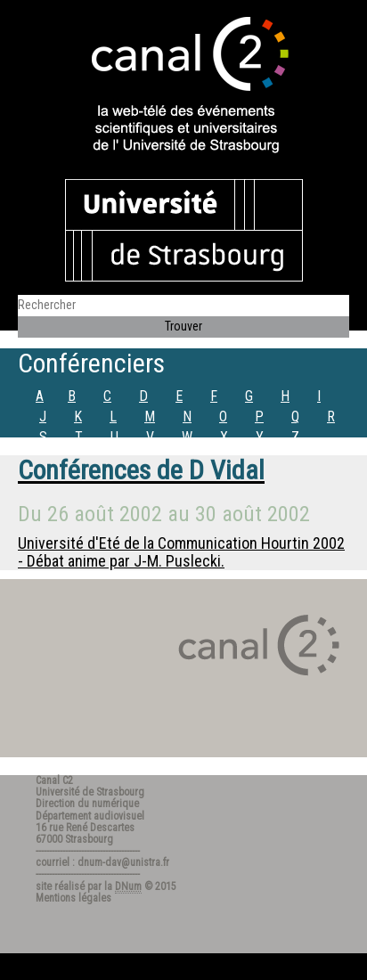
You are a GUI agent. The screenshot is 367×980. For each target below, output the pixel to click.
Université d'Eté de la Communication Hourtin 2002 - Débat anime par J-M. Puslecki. (181, 552)
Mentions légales (73, 898)
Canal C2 (54, 780)
